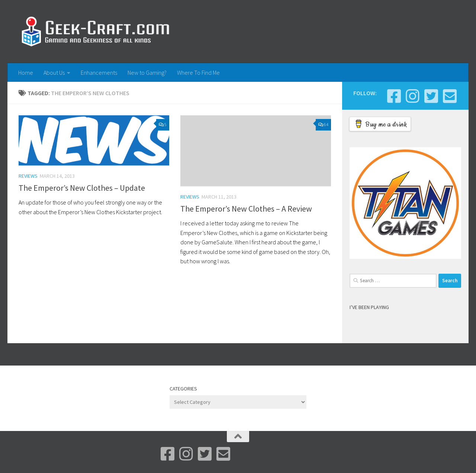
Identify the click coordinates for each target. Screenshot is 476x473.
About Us (54, 73)
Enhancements (99, 73)
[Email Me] (450, 96)
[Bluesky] (431, 96)
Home (26, 73)
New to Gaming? (147, 73)
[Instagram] (412, 96)
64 (323, 124)
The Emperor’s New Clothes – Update (82, 188)
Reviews (28, 176)
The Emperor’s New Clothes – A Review (246, 209)
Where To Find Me (198, 73)
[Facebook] (394, 96)
